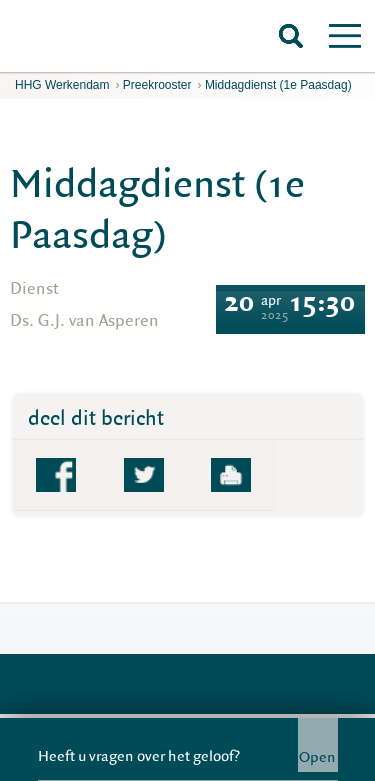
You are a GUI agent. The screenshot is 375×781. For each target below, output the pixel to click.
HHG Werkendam (62, 85)
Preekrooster (157, 85)
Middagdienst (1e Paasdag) (278, 85)
